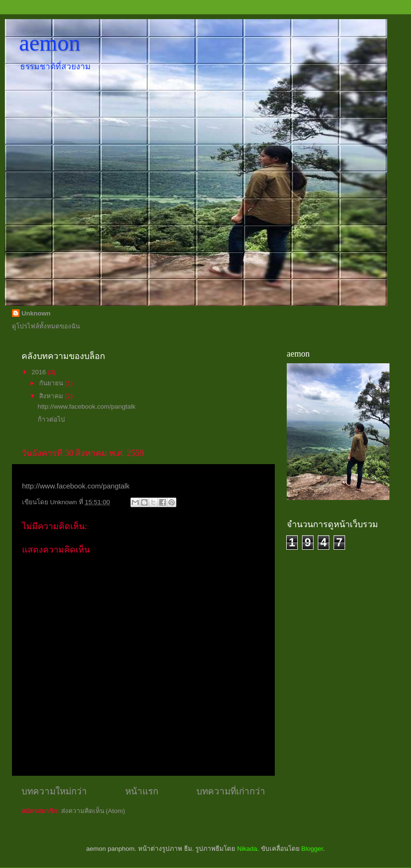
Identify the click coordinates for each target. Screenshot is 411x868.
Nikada (247, 849)
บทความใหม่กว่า (54, 791)
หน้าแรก (142, 791)
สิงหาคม (52, 396)
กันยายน (52, 383)
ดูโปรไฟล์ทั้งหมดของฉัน (46, 326)
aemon (50, 43)
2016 (40, 372)
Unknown (36, 313)
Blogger (312, 849)
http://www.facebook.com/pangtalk (87, 407)
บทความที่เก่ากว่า (231, 791)
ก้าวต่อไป (51, 419)
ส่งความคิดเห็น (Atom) (93, 811)
